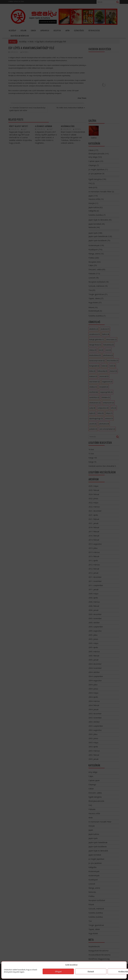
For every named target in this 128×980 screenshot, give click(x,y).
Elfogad (58, 971)
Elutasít (91, 971)
